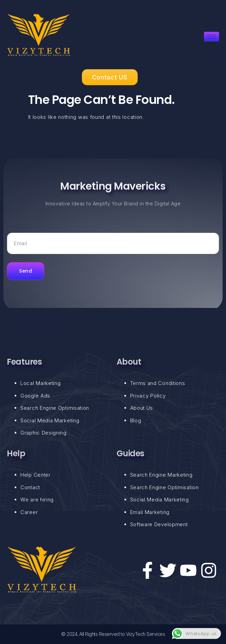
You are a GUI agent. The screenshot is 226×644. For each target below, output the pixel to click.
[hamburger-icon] (212, 36)
